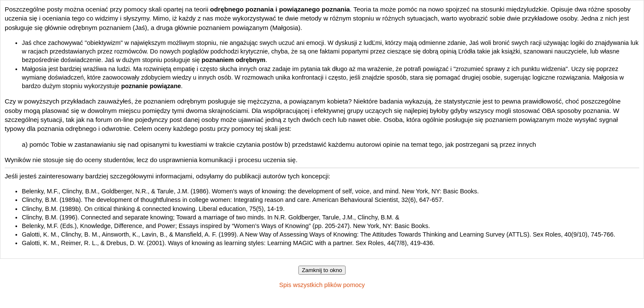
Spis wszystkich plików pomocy (322, 285)
